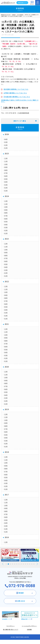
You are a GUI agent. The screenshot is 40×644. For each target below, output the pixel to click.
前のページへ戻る (20, 121)
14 (34, 564)
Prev (3, 564)
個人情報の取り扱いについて (11, 629)
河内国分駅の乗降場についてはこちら (17, 97)
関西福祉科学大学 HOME (6, 15)
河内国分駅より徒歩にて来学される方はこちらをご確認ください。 (20, 101)
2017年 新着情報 (20, 15)
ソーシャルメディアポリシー (29, 626)
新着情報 (14, 15)
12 (30, 564)
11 (28, 564)
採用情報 (29, 629)
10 (25, 564)
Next (37, 564)
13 (32, 564)
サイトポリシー (11, 626)
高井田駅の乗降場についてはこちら (16, 89)
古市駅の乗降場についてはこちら (15, 93)
